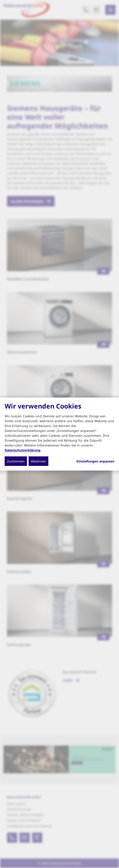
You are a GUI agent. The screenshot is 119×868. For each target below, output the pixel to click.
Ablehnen (38, 461)
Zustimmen (16, 461)
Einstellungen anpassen (95, 461)
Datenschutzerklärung (23, 450)
